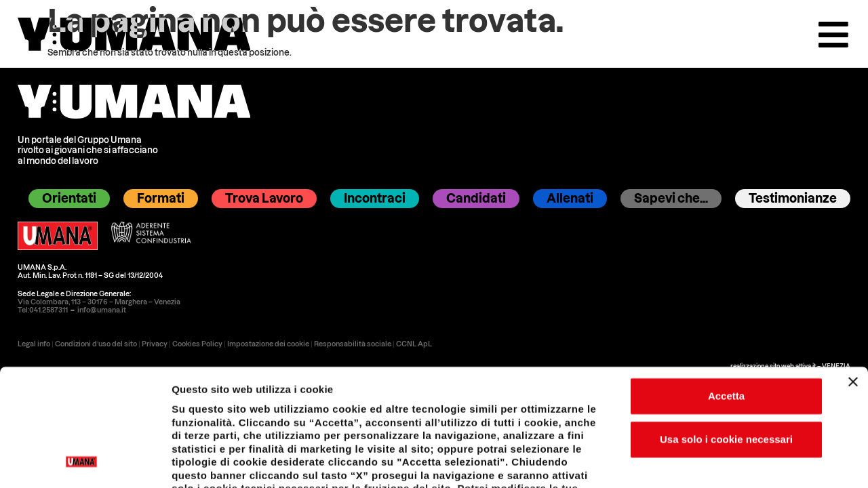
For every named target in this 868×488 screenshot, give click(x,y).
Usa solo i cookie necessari (726, 330)
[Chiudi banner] (853, 272)
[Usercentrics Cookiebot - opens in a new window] (82, 468)
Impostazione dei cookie (730, 467)
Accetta (726, 286)
